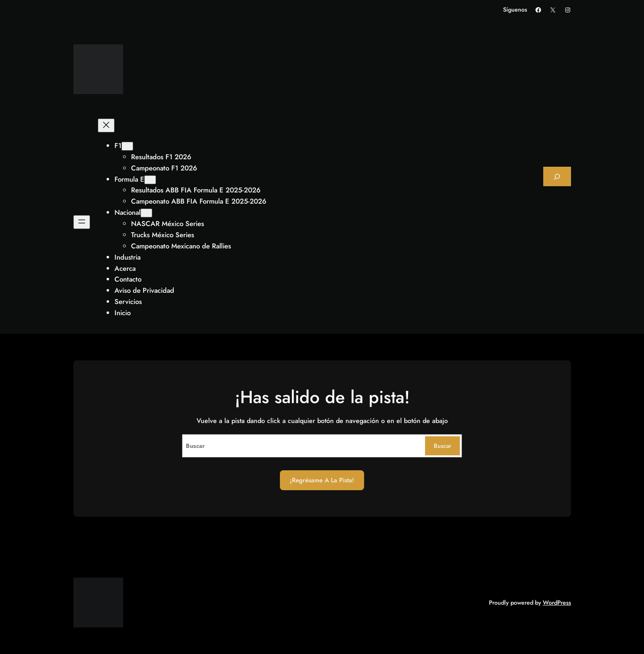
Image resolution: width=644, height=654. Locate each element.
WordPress (557, 603)
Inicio (123, 313)
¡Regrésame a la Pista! (322, 480)
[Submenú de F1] (127, 146)
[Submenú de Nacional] (146, 213)
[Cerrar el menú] (106, 125)
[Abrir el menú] (82, 222)
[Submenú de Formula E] (150, 180)
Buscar (442, 446)
